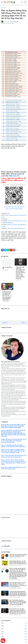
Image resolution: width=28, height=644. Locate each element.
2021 (14, 637)
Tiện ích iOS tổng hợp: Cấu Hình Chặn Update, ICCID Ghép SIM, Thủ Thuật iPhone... (14, 446)
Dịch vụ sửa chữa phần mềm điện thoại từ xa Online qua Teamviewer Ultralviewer (14, 456)
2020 (14, 639)
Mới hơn (5, 323)
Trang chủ (4, 8)
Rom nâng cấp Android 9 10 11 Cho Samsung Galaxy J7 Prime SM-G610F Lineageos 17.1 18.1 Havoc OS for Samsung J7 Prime (18, 585)
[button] (2, 2)
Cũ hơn (23, 323)
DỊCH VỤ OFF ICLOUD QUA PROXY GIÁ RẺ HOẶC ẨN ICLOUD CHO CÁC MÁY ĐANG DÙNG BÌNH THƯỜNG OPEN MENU (13, 426)
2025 (14, 626)
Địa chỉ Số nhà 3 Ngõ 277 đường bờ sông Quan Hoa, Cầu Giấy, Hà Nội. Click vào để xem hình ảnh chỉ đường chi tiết (13, 451)
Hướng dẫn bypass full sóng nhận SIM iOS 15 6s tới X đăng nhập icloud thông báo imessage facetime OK (14, 441)
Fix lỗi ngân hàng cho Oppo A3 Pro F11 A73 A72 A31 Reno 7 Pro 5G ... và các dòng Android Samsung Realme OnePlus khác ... (7, 296)
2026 (14, 623)
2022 (14, 634)
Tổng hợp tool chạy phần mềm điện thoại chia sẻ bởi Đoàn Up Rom (18, 555)
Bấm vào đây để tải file (7, 268)
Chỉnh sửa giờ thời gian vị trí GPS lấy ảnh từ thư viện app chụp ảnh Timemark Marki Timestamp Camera (18, 562)
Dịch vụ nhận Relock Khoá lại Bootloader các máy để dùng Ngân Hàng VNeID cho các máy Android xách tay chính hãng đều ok (18, 602)
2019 (14, 642)
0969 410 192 (14, 176)
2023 (14, 631)
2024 (14, 629)
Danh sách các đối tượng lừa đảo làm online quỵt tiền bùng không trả (14, 468)
